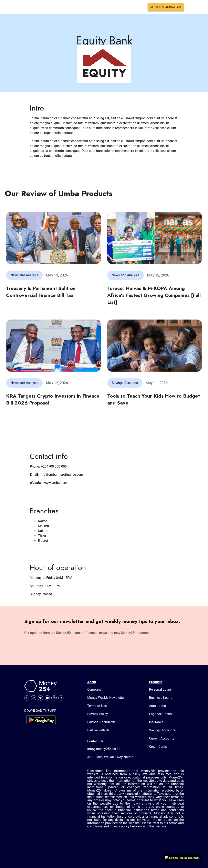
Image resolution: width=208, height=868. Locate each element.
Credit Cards (158, 747)
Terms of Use (97, 706)
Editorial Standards (101, 722)
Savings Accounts (162, 730)
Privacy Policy (98, 714)
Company (94, 689)
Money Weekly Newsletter (106, 698)
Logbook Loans (160, 714)
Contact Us (95, 741)
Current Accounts (162, 738)
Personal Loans (160, 689)
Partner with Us (98, 730)
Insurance (156, 722)
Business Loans (161, 698)
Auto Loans (158, 706)
